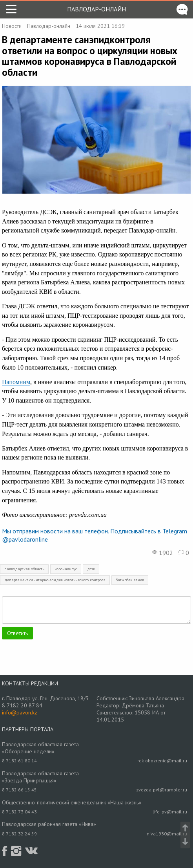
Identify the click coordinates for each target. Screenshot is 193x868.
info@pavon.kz (20, 712)
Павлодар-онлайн (96, 9)
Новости (12, 26)
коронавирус (66, 569)
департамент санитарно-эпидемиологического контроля (55, 580)
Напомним (16, 382)
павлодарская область (24, 569)
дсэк (91, 569)
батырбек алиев (130, 580)
